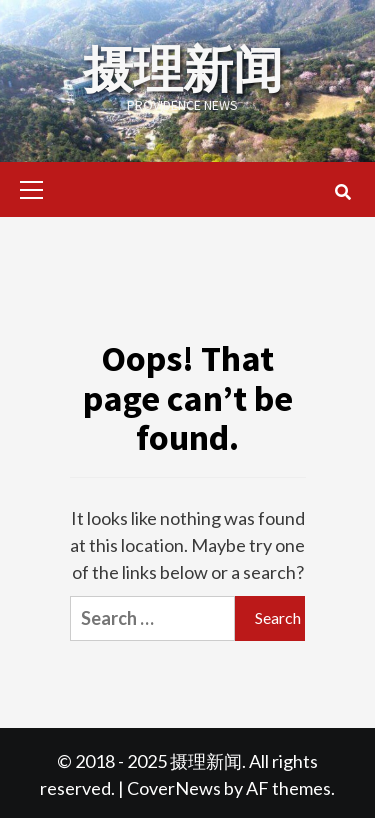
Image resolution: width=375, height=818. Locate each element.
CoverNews (174, 788)
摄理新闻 (183, 69)
